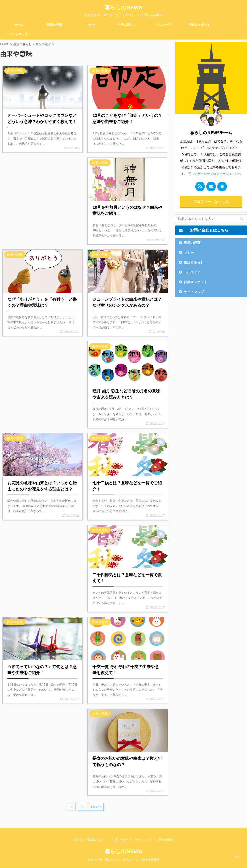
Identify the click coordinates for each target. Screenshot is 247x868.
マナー (91, 25)
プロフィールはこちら (211, 202)
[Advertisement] (43, 196)
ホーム (18, 25)
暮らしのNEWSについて (90, 840)
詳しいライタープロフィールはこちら (215, 174)
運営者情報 (166, 840)
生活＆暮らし (127, 25)
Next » (96, 807)
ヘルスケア (163, 25)
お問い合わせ (121, 840)
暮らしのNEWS (123, 8)
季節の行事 (55, 25)
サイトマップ (18, 34)
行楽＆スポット (199, 25)
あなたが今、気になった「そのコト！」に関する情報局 (124, 860)
